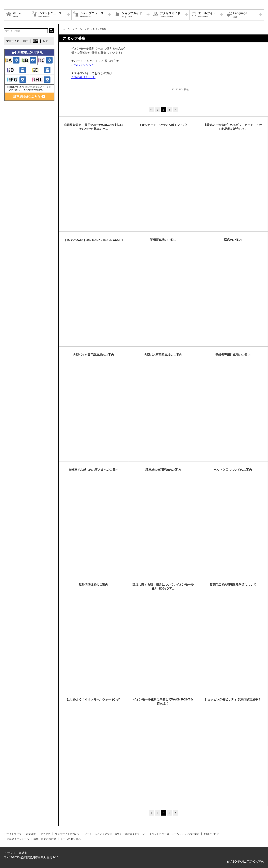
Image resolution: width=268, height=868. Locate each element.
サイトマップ (14, 834)
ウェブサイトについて (67, 834)
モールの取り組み (71, 839)
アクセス (45, 834)
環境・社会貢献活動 (45, 839)
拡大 (45, 41)
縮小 (26, 41)
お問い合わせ (211, 834)
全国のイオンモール (18, 839)
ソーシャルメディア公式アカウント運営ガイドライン (115, 834)
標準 (36, 41)
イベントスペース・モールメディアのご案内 (174, 834)
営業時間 (31, 834)
